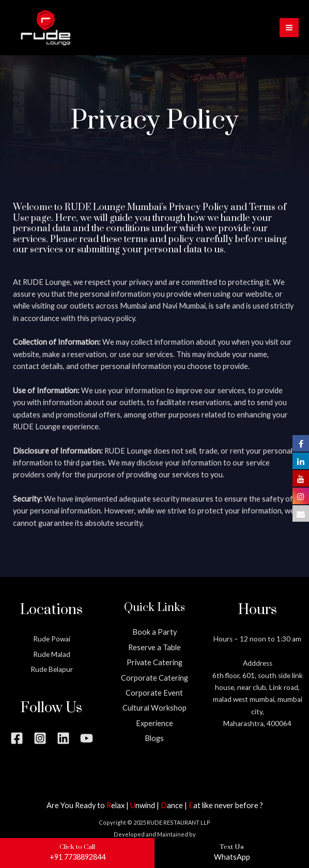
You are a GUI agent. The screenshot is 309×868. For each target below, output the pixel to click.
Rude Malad (52, 654)
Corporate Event (154, 693)
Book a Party (154, 632)
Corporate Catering (154, 678)
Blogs (154, 738)
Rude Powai (52, 639)
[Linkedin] (63, 738)
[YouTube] (87, 738)
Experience (154, 723)
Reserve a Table (154, 647)
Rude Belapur (52, 669)
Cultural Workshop (154, 708)
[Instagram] (40, 738)
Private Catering (154, 662)
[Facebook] (17, 738)
